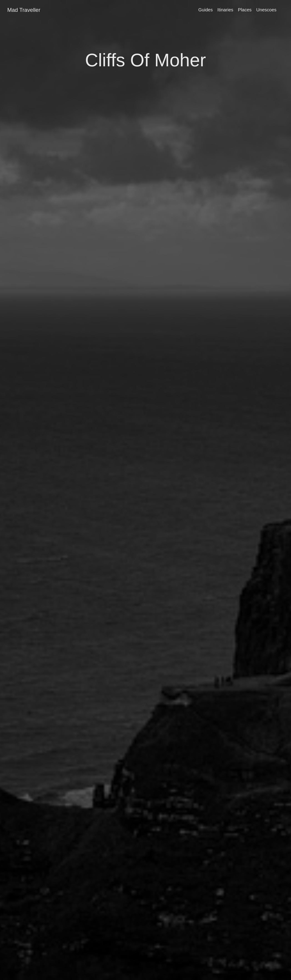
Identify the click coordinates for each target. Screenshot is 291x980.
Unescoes (266, 10)
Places (245, 10)
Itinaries (225, 10)
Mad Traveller (24, 10)
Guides (205, 10)
